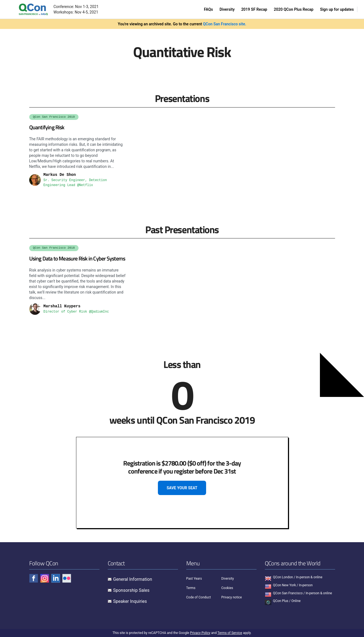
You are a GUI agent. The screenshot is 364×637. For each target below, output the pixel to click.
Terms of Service (230, 633)
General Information (133, 579)
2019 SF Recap (254, 9)
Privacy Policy (200, 633)
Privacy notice (232, 597)
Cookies (227, 588)
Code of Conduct (199, 597)
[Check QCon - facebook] (34, 578)
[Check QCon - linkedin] (56, 578)
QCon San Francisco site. (224, 24)
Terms (191, 588)
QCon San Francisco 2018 (54, 248)
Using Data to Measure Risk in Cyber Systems (77, 258)
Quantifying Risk (47, 127)
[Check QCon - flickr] (67, 578)
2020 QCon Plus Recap (294, 9)
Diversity (227, 9)
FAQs (208, 9)
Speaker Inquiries (130, 601)
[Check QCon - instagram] (45, 578)
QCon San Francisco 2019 (54, 117)
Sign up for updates (337, 9)
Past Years (194, 579)
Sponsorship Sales (131, 590)
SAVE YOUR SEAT (182, 488)
